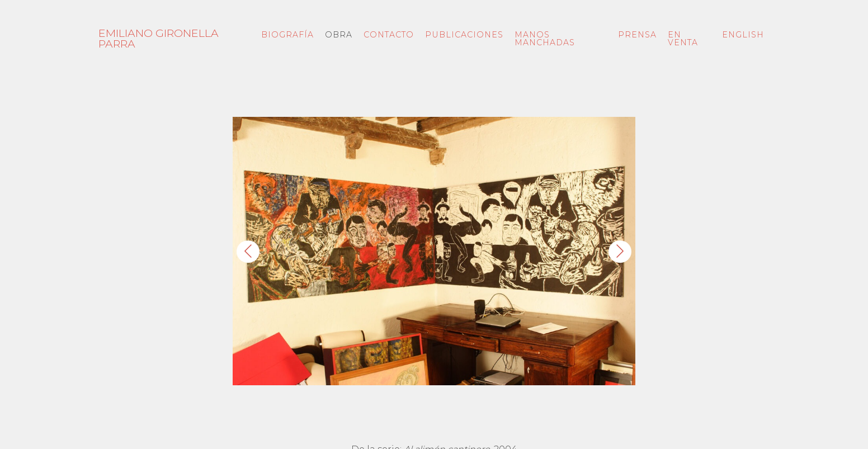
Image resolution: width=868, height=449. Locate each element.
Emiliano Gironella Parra (159, 38)
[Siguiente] (620, 252)
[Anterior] (248, 252)
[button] (434, 251)
